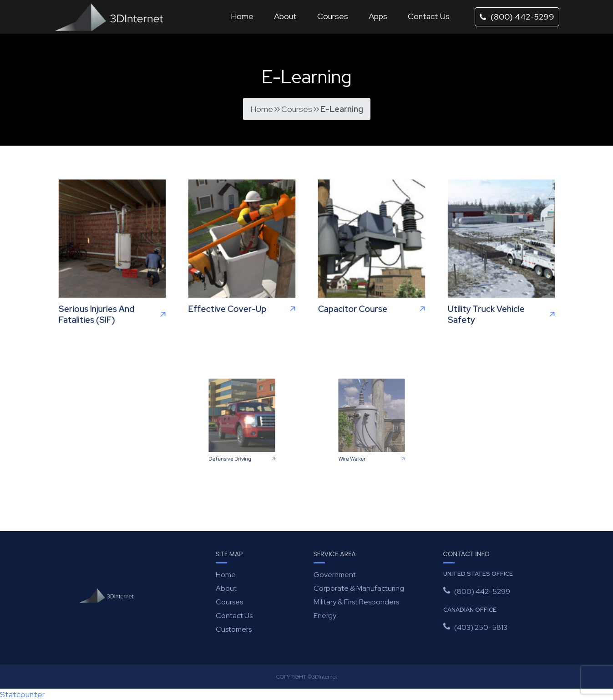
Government (335, 575)
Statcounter (23, 694)
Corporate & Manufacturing (359, 588)
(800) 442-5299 (517, 17)
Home (242, 16)
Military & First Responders (356, 602)
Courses (333, 16)
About (285, 16)
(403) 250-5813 (481, 627)
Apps (378, 16)
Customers (234, 629)
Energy (325, 616)
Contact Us (429, 16)
